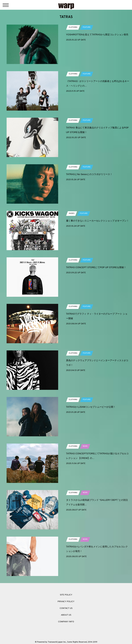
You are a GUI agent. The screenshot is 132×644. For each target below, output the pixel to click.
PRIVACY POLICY (66, 602)
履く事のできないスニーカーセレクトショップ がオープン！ (98, 221)
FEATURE (87, 27)
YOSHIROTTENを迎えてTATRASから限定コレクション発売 (97, 35)
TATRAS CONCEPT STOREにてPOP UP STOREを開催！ (96, 267)
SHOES (72, 213)
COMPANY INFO (66, 622)
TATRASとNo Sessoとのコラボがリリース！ (89, 174)
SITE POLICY (66, 595)
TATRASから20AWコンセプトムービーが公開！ (91, 407)
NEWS (85, 446)
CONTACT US (66, 608)
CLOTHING (73, 27)
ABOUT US (66, 615)
